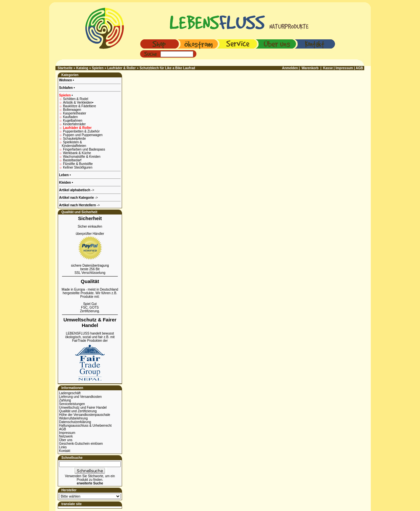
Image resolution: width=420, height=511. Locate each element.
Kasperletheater (75, 113)
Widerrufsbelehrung (73, 418)
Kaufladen (70, 117)
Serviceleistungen (72, 404)
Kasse (328, 68)
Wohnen (66, 80)
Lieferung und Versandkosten (80, 397)
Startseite (65, 68)
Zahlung (65, 400)
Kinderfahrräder (74, 124)
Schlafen (66, 88)
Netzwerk (66, 436)
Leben (64, 175)
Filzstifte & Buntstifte (78, 164)
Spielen (98, 68)
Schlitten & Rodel (76, 99)
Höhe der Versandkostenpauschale (85, 415)
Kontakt (65, 451)
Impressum (67, 433)
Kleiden (65, 183)
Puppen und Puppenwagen (83, 135)
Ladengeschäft (70, 393)
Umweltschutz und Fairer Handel (83, 408)
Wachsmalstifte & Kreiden (82, 157)
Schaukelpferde (74, 139)
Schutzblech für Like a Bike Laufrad (167, 68)
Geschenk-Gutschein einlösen (81, 444)
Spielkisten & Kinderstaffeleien (73, 144)
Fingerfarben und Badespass (84, 149)
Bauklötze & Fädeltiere (80, 106)
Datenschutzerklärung (75, 422)
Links (63, 447)
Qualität (90, 281)
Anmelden (290, 68)
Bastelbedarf (72, 160)
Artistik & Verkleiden (78, 102)
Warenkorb (310, 68)
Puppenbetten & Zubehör (81, 131)
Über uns (66, 440)
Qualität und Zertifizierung (78, 411)
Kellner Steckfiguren (78, 167)
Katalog (82, 68)
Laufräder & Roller (122, 68)
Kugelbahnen (73, 121)
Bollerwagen (72, 110)
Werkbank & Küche (77, 153)
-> (79, 205)
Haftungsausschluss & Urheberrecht (85, 426)
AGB (63, 429)
